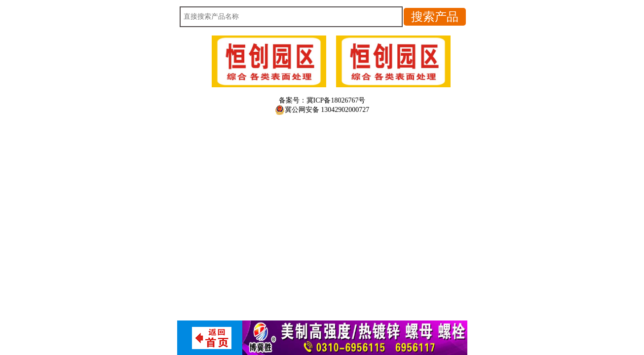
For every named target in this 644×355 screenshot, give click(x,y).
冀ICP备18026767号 (336, 100)
